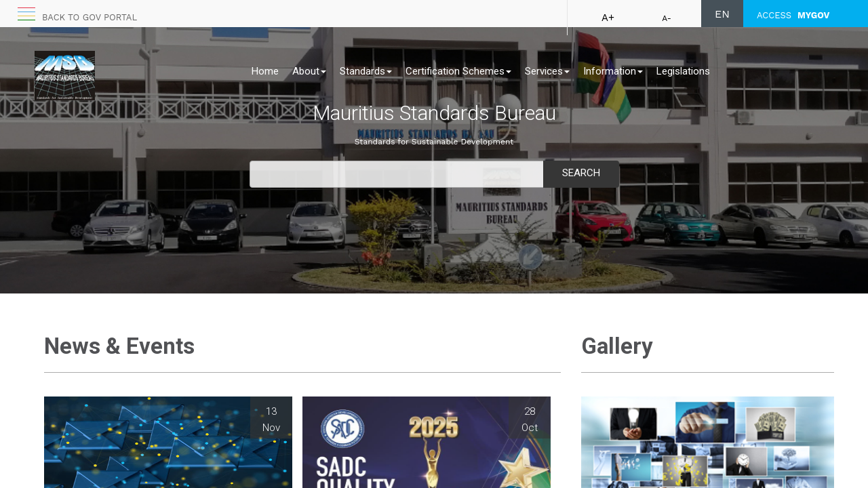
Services (547, 71)
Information (613, 71)
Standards (366, 71)
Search (581, 173)
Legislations (683, 71)
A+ (608, 18)
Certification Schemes (458, 71)
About (309, 71)
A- (667, 18)
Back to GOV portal (90, 17)
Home (265, 71)
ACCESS (793, 15)
